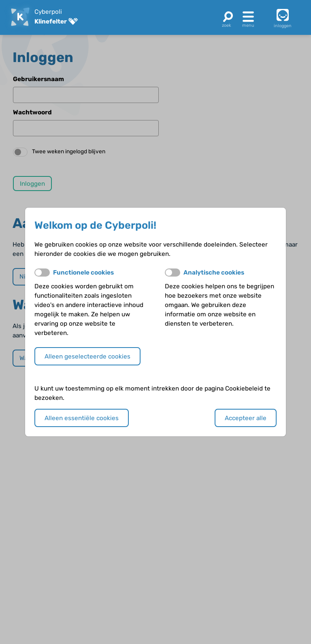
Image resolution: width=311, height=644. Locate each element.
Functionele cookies (83, 273)
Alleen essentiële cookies (82, 418)
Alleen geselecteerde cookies (87, 356)
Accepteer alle (246, 418)
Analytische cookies (214, 273)
